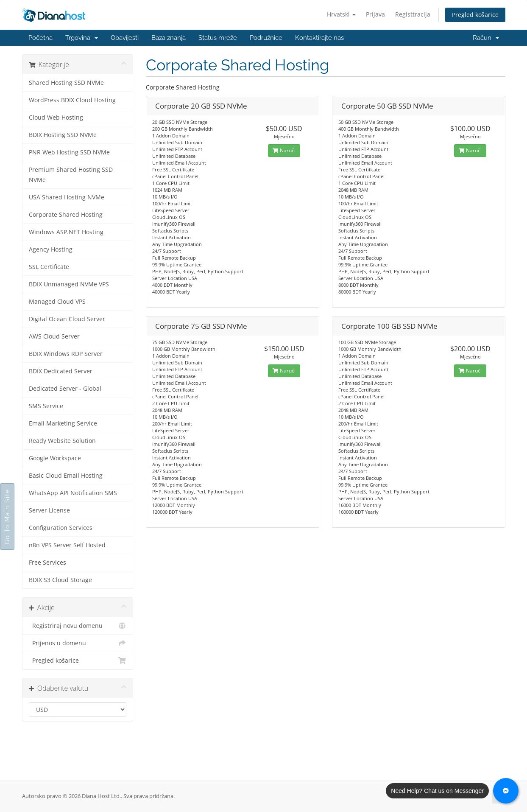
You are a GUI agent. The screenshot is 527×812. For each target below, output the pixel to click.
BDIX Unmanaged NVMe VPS (69, 284)
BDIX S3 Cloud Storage (60, 580)
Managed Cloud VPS (57, 302)
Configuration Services (61, 528)
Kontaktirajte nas (319, 38)
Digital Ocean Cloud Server (67, 319)
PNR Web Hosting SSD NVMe (69, 152)
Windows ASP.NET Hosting (66, 232)
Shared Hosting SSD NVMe (66, 83)
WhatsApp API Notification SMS (73, 493)
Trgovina (82, 38)
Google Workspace (55, 458)
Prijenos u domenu (78, 643)
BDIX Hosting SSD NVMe (63, 135)
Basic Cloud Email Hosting (66, 476)
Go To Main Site (7, 517)
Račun (486, 38)
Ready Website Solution (62, 441)
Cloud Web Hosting (56, 118)
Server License (49, 510)
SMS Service (46, 406)
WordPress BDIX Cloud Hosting (72, 100)
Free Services (47, 563)
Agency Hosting (51, 249)
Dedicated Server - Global (65, 389)
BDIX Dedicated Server (61, 371)
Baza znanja (169, 38)
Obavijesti (125, 38)
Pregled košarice (475, 15)
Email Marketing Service (63, 423)
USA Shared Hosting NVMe (67, 197)
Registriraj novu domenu (78, 626)
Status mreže (218, 38)
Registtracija (413, 14)
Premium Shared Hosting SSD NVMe (71, 175)
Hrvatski (341, 14)
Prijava (375, 14)
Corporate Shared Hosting (66, 215)
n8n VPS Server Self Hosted (67, 545)
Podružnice (266, 38)
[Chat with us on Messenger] (506, 791)
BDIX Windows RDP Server (66, 354)
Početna (40, 38)
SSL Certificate (49, 267)
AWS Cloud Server (54, 336)
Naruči (284, 150)
